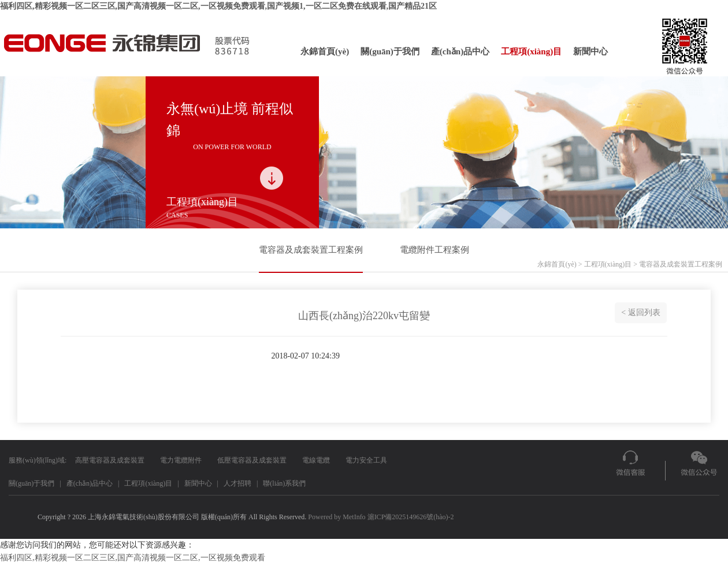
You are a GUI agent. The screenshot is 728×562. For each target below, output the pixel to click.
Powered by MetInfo (337, 517)
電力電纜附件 (181, 460)
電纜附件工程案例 (434, 250)
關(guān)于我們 (390, 51)
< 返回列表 (640, 313)
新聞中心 (590, 51)
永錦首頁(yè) (325, 51)
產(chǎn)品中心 (460, 51)
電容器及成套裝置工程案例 (311, 250)
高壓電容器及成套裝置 (110, 460)
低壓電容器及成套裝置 (252, 460)
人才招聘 (237, 483)
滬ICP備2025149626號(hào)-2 (411, 517)
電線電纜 (316, 460)
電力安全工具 (366, 460)
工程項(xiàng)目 (531, 51)
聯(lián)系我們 (284, 483)
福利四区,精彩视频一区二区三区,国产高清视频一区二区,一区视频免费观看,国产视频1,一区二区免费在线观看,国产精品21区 (218, 6)
